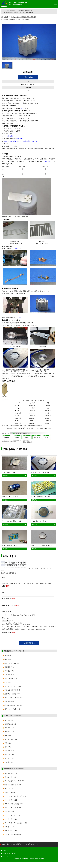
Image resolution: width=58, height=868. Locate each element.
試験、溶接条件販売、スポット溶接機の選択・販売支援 (21, 141)
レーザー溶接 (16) (11, 820)
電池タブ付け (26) (11, 831)
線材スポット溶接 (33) (12, 694)
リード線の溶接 (9, 136)
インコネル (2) (9, 728)
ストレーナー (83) (11, 679)
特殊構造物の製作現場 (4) (13, 706)
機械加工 (48, 161)
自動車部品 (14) (10, 675)
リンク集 (5, 857)
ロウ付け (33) (9, 827)
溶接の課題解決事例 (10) (13, 785)
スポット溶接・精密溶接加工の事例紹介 (24, 17)
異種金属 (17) (9, 732)
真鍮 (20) (8, 747)
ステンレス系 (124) (11, 740)
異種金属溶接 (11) (11, 774)
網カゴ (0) (8, 683)
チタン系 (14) (9, 755)
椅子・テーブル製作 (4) (12, 710)
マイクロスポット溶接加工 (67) (15, 797)
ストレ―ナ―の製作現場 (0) (14, 698)
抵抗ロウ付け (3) (10, 778)
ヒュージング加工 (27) (12, 816)
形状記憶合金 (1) (10, 725)
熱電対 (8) (8, 660)
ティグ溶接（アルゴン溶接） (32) (16, 824)
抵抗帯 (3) (8, 656)
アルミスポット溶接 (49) (13, 808)
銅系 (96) (8, 744)
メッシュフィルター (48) (13, 687)
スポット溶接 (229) (11, 801)
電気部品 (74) (9, 668)
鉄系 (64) (8, 736)
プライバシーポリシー (9, 854)
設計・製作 (19, 139)
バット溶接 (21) (10, 812)
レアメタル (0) (9, 759)
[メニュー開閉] (54, 3)
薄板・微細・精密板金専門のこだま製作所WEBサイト (20, 845)
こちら (23, 108)
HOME (6, 17)
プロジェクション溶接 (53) (14, 804)
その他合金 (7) (9, 763)
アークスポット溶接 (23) (13, 835)
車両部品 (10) (9, 671)
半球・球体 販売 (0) (12, 664)
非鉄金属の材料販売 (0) (12, 691)
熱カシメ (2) (9, 789)
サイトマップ (6, 851)
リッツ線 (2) (9, 721)
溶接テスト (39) (10, 793)
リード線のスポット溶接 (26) (14, 781)
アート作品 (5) (9, 702)
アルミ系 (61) (9, 751)
